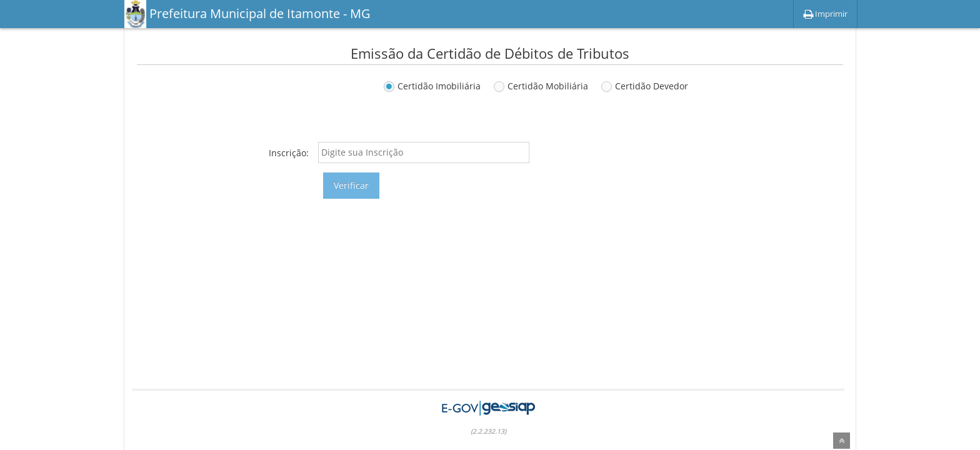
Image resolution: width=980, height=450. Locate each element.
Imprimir (825, 14)
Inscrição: (289, 153)
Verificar (351, 185)
